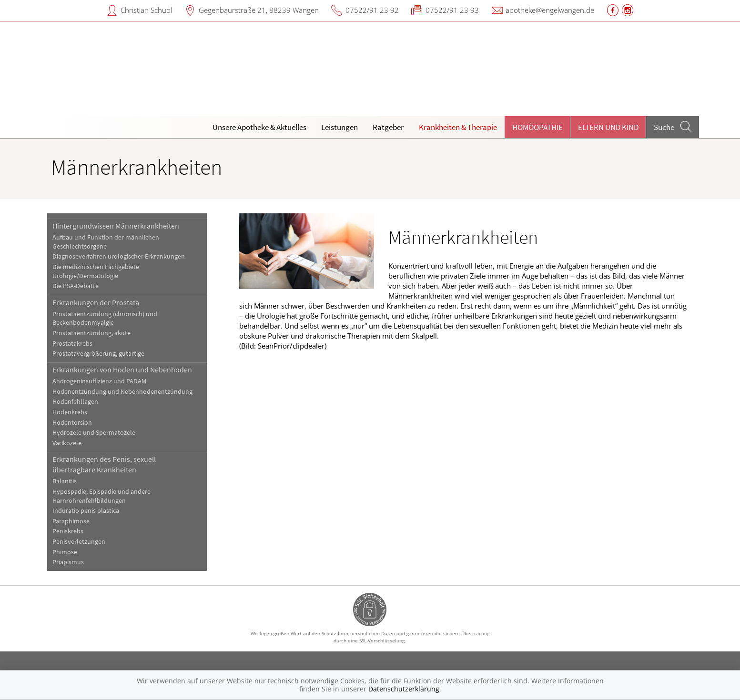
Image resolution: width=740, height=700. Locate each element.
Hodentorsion (72, 423)
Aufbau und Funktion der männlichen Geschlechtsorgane (106, 242)
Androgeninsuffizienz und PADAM (99, 381)
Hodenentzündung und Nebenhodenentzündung (122, 392)
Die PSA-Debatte (76, 286)
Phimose (65, 552)
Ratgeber (388, 127)
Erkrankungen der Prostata (96, 302)
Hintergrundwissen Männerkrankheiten (116, 226)
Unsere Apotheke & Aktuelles (259, 127)
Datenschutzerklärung (404, 689)
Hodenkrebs (70, 412)
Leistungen (340, 127)
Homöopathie (537, 127)
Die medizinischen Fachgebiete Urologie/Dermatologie (96, 271)
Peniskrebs (68, 531)
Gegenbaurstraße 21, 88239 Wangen (259, 10)
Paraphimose (71, 521)
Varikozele (67, 443)
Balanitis (65, 481)
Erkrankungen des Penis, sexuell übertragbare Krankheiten (104, 464)
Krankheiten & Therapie (458, 127)
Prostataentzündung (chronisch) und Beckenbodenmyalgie (105, 319)
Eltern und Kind (608, 127)
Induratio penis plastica (86, 511)
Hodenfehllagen (75, 402)
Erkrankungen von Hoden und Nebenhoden (122, 370)
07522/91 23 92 (372, 10)
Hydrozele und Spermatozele (94, 433)
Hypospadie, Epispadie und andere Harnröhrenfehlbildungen (101, 496)
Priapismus (68, 562)
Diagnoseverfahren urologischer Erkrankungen (119, 256)
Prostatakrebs (72, 344)
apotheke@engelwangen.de (550, 10)
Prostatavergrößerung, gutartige (98, 354)
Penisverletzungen (79, 542)
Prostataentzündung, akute (91, 333)
